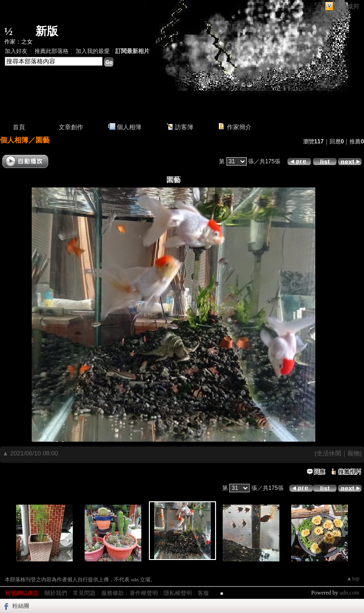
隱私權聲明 (178, 593)
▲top (353, 578)
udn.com (349, 593)
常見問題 (84, 593)
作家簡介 (239, 127)
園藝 (43, 140)
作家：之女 (18, 42)
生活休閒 (329, 453)
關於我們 (56, 593)
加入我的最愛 (93, 51)
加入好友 (16, 51)
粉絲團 (21, 606)
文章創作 (71, 127)
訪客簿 (184, 127)
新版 (47, 31)
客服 (203, 593)
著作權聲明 (144, 593)
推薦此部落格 (52, 51)
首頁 (19, 127)
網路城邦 (347, 6)
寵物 (354, 453)
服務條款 (113, 593)
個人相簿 (129, 127)
